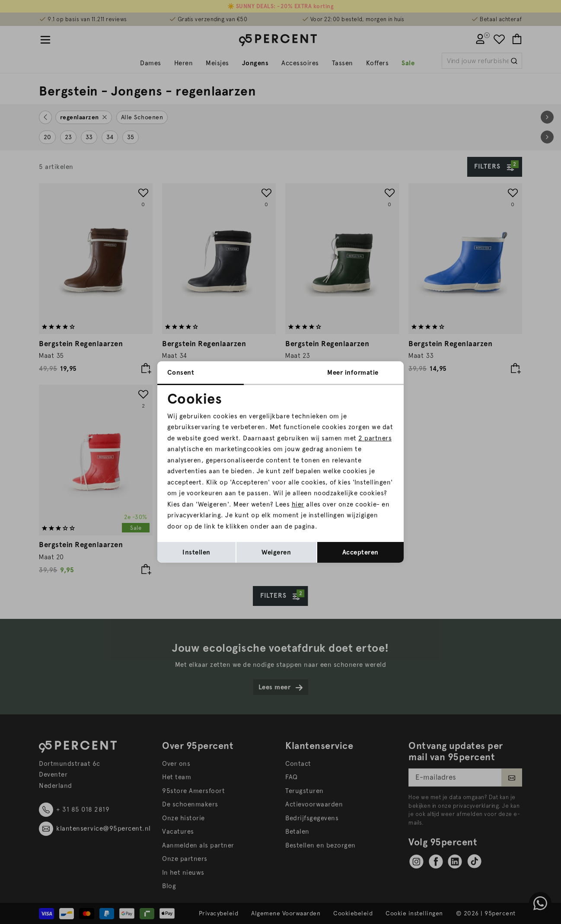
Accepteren (360, 552)
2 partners (375, 438)
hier (298, 504)
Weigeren (276, 552)
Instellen (196, 552)
